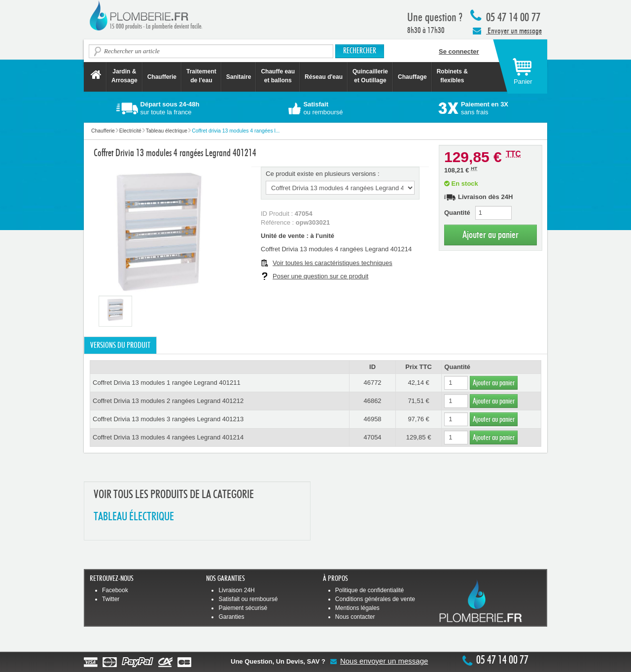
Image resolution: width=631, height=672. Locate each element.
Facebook (115, 590)
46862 (372, 401)
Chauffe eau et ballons (278, 76)
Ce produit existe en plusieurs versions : (323, 174)
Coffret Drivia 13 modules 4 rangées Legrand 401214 (168, 437)
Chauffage (412, 77)
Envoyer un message (507, 31)
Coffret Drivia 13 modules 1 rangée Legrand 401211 (167, 383)
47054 (372, 437)
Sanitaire (239, 77)
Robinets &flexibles (452, 76)
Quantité (457, 213)
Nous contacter (355, 617)
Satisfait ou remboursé (248, 599)
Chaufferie (162, 77)
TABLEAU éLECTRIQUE (134, 517)
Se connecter (459, 51)
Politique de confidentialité (369, 590)
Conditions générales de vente (375, 599)
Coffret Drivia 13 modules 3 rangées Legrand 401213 (168, 419)
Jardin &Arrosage (124, 76)
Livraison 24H (236, 590)
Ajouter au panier (491, 235)
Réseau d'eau (324, 77)
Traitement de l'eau (201, 76)
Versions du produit (120, 345)
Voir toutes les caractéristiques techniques (333, 263)
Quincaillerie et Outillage (370, 76)
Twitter (111, 599)
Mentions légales (357, 608)
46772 (372, 383)
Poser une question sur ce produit (320, 276)
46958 (372, 419)
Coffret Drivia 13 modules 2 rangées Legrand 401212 (168, 401)
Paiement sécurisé (243, 608)
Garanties (231, 617)
